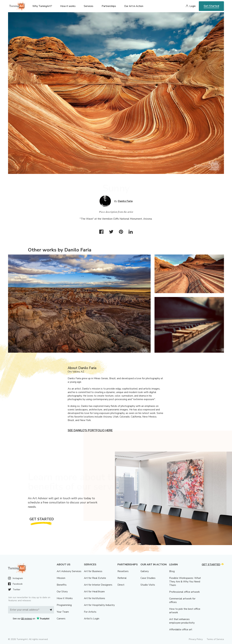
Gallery (145, 571)
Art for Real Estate (95, 578)
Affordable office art (181, 630)
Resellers (123, 571)
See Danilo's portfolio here (90, 430)
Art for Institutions (94, 598)
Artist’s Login (92, 619)
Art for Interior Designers (98, 585)
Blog (172, 571)
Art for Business (93, 571)
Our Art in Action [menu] (134, 6)
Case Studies (148, 578)
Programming (64, 605)
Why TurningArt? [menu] (42, 6)
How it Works (65, 598)
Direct (121, 585)
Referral (122, 578)
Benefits (62, 585)
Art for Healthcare (94, 592)
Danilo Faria (125, 201)
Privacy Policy (196, 639)
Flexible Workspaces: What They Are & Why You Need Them (185, 582)
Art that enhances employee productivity (182, 621)
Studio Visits (148, 585)
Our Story (62, 592)
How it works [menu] (68, 6)
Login (193, 6)
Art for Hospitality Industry (99, 605)
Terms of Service (215, 639)
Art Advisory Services (69, 571)
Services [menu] (89, 6)
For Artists (90, 612)
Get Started (211, 6)
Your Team (63, 612)
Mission (61, 578)
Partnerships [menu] (109, 6)
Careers (61, 619)
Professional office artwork (184, 592)
